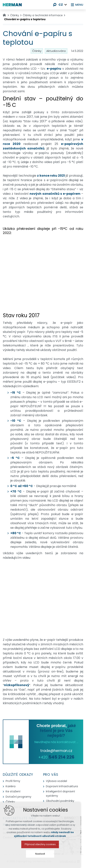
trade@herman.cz (56, 751)
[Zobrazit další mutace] (65, 5)
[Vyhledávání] (54, 5)
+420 (56, 757)
